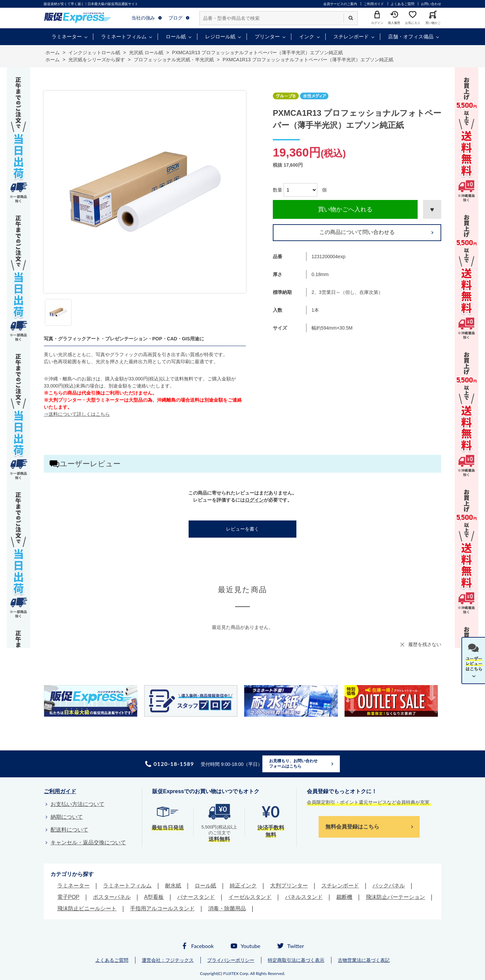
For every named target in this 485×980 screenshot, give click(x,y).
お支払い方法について (77, 804)
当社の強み (143, 18)
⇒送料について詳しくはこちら (77, 414)
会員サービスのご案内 (340, 4)
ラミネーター (67, 37)
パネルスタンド (304, 897)
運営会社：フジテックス (168, 960)
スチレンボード (351, 37)
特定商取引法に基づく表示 (296, 960)
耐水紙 (173, 886)
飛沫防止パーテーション (395, 897)
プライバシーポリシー (231, 960)
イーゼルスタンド (250, 897)
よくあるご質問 (402, 4)
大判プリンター (289, 886)
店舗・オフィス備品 (411, 37)
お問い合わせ (431, 4)
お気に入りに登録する (432, 209)
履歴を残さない (425, 644)
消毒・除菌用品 (227, 908)
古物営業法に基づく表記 (364, 960)
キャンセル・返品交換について (88, 842)
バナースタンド (196, 897)
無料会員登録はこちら (352, 827)
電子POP (68, 897)
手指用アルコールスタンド (162, 908)
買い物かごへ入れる (345, 209)
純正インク (243, 886)
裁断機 (344, 897)
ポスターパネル (112, 897)
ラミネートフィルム (124, 37)
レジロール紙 (220, 37)
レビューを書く (243, 529)
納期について (67, 817)
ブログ (175, 18)
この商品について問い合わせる (357, 232)
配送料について (69, 830)
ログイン (254, 500)
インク (307, 37)
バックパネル (389, 886)
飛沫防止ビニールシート (87, 908)
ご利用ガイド (374, 4)
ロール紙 (176, 37)
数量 (278, 190)
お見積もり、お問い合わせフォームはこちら (293, 764)
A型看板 (154, 897)
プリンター (267, 37)
